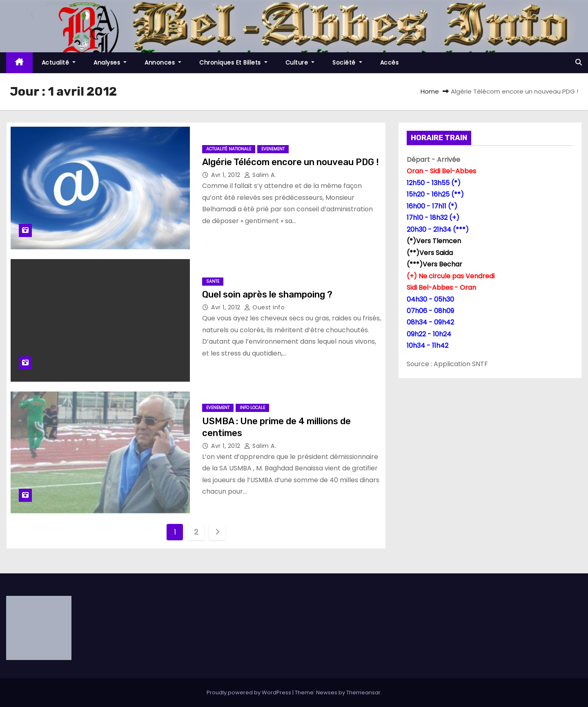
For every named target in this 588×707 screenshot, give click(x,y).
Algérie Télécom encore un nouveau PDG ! (291, 162)
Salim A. (260, 175)
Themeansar (363, 692)
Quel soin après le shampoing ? (267, 294)
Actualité (59, 63)
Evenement (273, 149)
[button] (579, 62)
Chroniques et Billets (233, 63)
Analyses (110, 63)
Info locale (252, 408)
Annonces (163, 63)
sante (213, 281)
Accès (390, 63)
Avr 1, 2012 (227, 175)
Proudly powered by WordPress (249, 692)
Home (430, 91)
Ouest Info (264, 307)
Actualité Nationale (229, 149)
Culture (300, 63)
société (347, 63)
